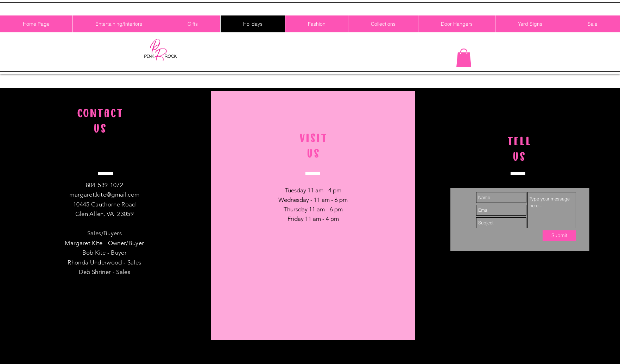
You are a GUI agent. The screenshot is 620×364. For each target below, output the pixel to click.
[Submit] (559, 236)
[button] (464, 58)
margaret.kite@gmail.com (104, 194)
